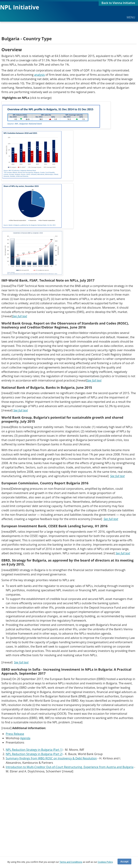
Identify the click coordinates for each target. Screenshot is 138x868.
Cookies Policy (105, 862)
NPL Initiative (20, 7)
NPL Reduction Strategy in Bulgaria (29, 754)
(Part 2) (58, 754)
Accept (124, 861)
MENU (131, 17)
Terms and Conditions (71, 862)
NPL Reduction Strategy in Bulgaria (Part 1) (34, 750)
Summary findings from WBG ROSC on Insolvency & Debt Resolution (51, 758)
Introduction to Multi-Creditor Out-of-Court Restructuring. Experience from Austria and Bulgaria (70, 767)
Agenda (25, 738)
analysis (39, 75)
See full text (20, 316)
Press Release (15, 734)
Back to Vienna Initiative (118, 3)
